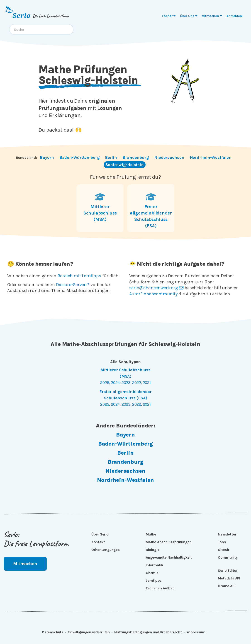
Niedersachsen (169, 157)
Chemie (152, 573)
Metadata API (229, 578)
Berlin (111, 157)
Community (228, 557)
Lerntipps (154, 580)
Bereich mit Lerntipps (79, 276)
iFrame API (227, 586)
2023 (126, 383)
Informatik (155, 565)
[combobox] (41, 29)
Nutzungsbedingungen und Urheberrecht (148, 632)
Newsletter (227, 534)
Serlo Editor (228, 570)
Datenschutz (53, 632)
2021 (147, 383)
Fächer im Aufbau (160, 588)
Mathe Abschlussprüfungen (169, 542)
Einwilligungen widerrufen (89, 632)
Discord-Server (73, 285)
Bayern (47, 157)
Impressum (196, 632)
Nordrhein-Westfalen (211, 157)
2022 (137, 383)
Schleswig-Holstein (125, 165)
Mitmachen (25, 564)
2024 (115, 383)
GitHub (224, 550)
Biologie (152, 550)
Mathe (151, 534)
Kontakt (98, 542)
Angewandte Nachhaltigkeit (169, 557)
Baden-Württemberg (79, 157)
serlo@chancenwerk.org (156, 288)
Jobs (222, 542)
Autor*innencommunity (153, 294)
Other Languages (106, 550)
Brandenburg (136, 157)
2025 (105, 383)
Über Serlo (100, 534)
